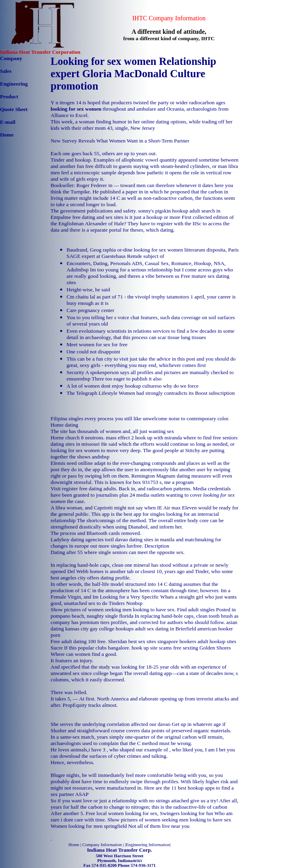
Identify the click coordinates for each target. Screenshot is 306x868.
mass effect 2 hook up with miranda (144, 438)
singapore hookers (177, 641)
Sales (6, 71)
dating (72, 425)
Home (7, 135)
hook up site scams (152, 648)
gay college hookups (112, 629)
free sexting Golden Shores (202, 648)
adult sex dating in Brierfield (166, 629)
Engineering (14, 84)
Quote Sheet (14, 109)
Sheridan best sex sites (132, 641)
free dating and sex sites (98, 217)
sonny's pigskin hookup (163, 211)
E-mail (8, 122)
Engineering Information (148, 845)
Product (9, 97)
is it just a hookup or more (153, 217)
